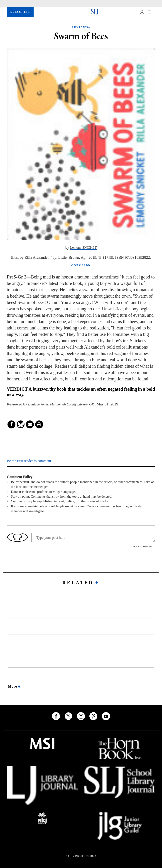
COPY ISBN (81, 265)
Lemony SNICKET (83, 248)
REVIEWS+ (81, 27)
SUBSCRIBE (20, 12)
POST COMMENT (143, 547)
